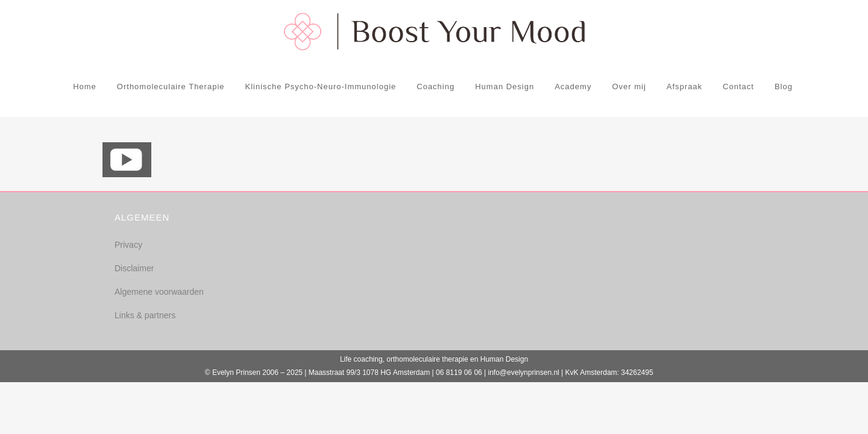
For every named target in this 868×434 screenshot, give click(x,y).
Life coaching (361, 359)
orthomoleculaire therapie (427, 359)
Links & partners (145, 315)
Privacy (128, 245)
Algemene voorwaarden (159, 292)
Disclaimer (134, 268)
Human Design (504, 359)
